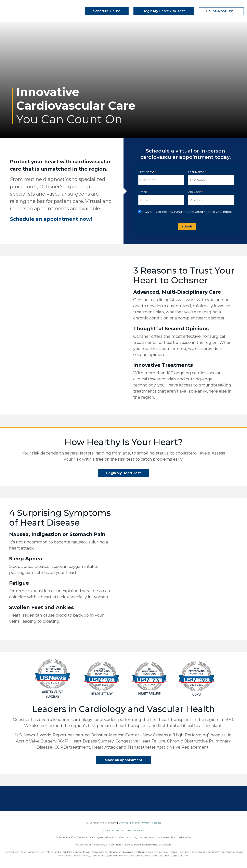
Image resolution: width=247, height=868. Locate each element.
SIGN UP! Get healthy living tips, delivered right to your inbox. (187, 212)
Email (142, 192)
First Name (146, 172)
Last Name (196, 172)
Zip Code (195, 192)
